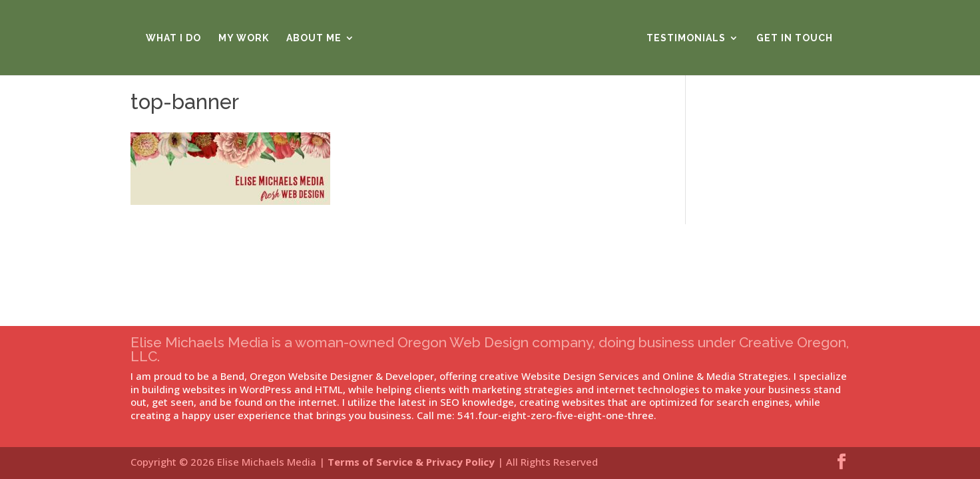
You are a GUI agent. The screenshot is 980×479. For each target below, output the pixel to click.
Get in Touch (795, 38)
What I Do (173, 38)
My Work (244, 38)
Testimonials (686, 38)
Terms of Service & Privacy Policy (411, 462)
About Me (314, 38)
